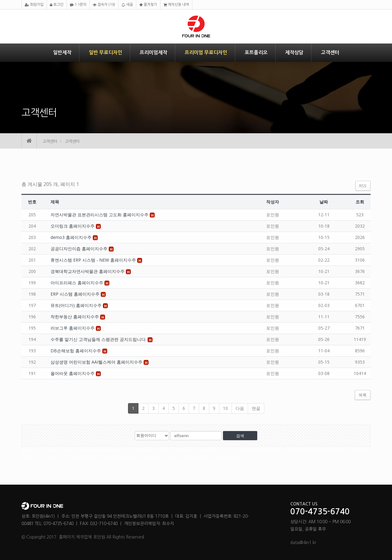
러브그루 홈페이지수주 (73, 328)
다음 (240, 408)
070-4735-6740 (320, 512)
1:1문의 (78, 5)
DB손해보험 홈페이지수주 (76, 351)
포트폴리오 (256, 53)
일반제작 (62, 53)
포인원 (273, 215)
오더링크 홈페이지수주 (73, 226)
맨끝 (256, 408)
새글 (127, 5)
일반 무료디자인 (106, 53)
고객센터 (330, 53)
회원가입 (34, 5)
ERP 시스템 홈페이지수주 (76, 294)
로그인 (57, 5)
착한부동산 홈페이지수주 (75, 317)
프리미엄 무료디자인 (206, 53)
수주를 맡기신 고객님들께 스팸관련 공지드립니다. (99, 339)
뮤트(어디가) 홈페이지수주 (77, 305)
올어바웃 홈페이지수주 (73, 373)
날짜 (324, 202)
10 (225, 408)
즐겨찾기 (148, 5)
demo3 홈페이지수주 (72, 237)
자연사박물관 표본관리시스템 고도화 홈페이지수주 (100, 215)
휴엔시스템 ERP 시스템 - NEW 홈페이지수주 (94, 260)
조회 (360, 202)
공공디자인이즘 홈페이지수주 (80, 249)
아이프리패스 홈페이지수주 (77, 283)
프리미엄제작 (153, 53)
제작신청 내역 (176, 5)
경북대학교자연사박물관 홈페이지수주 (88, 271)
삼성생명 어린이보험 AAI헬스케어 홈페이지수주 (97, 362)
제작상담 (294, 53)
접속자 (104, 5)
